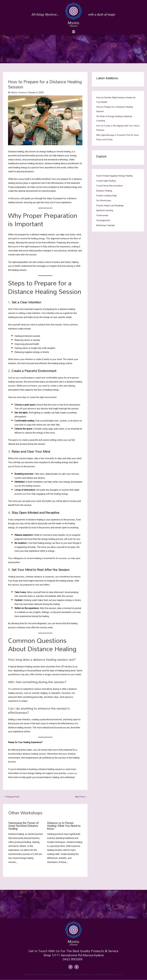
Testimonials (102, 213)
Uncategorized (103, 218)
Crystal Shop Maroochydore (110, 184)
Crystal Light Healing (106, 179)
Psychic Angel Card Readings (110, 204)
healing (21, 179)
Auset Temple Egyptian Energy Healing (115, 175)
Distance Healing (104, 189)
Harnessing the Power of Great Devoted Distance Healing (25, 826)
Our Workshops (104, 199)
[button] (73, 32)
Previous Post (11, 797)
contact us (72, 773)
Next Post (81, 797)
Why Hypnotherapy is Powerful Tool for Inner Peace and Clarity (115, 136)
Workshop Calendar (106, 223)
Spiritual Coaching (105, 209)
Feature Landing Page (107, 194)
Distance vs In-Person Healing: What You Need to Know (63, 826)
